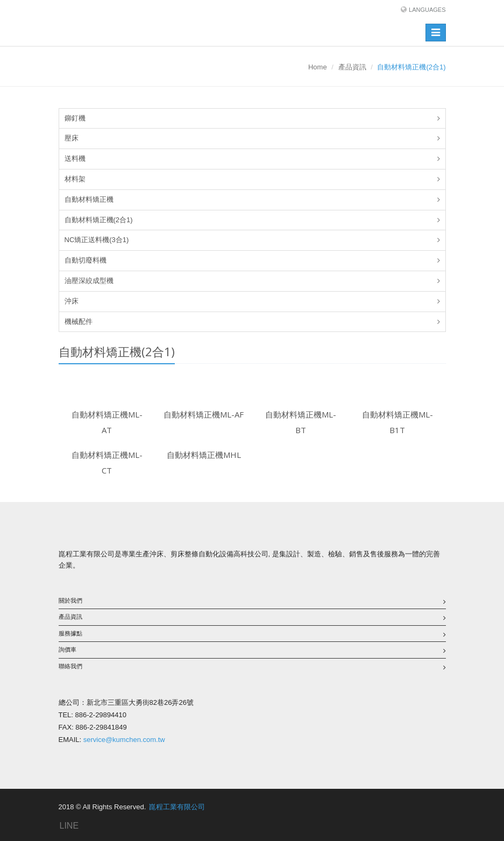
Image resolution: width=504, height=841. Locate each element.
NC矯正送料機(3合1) (97, 240)
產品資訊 (352, 67)
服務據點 (70, 633)
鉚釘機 (75, 118)
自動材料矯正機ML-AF (204, 414)
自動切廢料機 (86, 260)
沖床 (72, 301)
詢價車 (68, 649)
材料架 (75, 179)
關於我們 (70, 600)
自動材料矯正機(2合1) (99, 220)
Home (318, 67)
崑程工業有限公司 (177, 807)
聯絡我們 (70, 666)
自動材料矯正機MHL (204, 455)
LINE (69, 826)
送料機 (75, 158)
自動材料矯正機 (89, 199)
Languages (427, 10)
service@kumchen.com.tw (124, 740)
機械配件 (79, 321)
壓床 (72, 138)
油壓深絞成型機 (89, 281)
